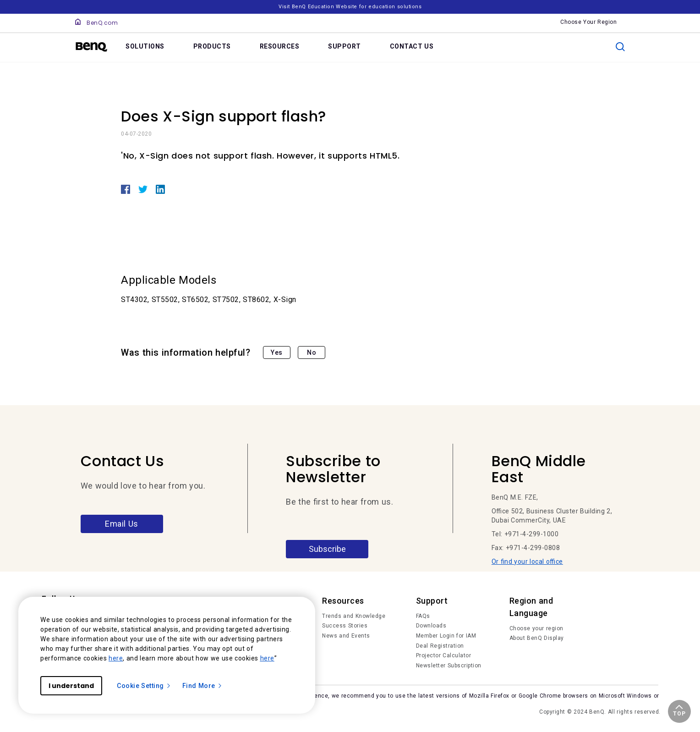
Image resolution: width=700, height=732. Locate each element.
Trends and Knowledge (354, 616)
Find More (202, 686)
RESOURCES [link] (280, 46)
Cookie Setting (144, 686)
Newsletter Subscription (449, 666)
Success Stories (345, 626)
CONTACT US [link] (412, 46)
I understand (71, 686)
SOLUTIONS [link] (145, 46)
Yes (277, 352)
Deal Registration (440, 646)
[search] (620, 47)
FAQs (423, 616)
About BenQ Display (537, 638)
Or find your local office (527, 561)
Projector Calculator (444, 655)
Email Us (122, 524)
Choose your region (536, 628)
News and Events (346, 636)
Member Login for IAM (446, 636)
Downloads (431, 626)
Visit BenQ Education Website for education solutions (350, 7)
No (312, 352)
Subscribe (327, 549)
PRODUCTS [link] (212, 46)
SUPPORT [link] (345, 46)
